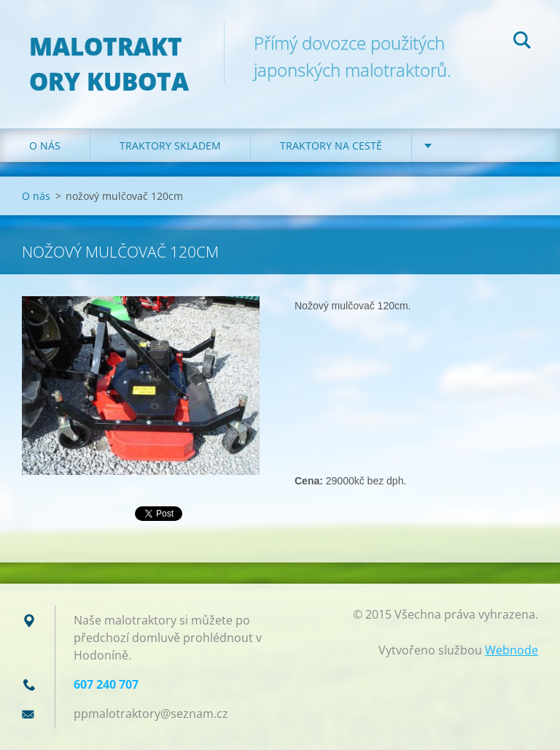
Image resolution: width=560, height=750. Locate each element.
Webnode (512, 650)
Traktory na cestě (331, 146)
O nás (45, 146)
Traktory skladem (170, 146)
